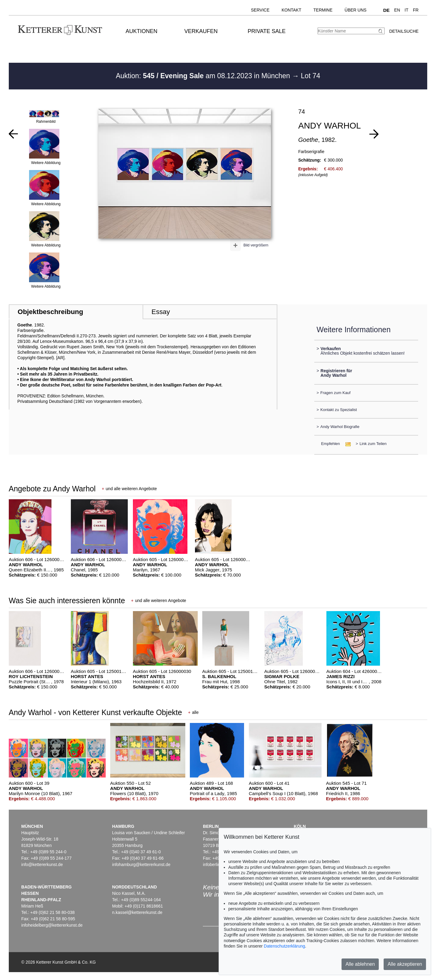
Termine (323, 10)
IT (406, 10)
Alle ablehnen (360, 964)
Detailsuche (404, 31)
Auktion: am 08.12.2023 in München (204, 76)
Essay (161, 312)
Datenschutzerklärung (284, 946)
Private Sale (267, 31)
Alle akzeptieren (405, 964)
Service (260, 10)
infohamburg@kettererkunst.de (141, 865)
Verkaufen (201, 31)
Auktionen (142, 31)
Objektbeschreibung (50, 312)
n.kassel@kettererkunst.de (137, 912)
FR (416, 10)
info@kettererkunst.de (42, 865)
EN (397, 10)
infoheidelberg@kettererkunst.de (52, 925)
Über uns (355, 10)
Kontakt (291, 10)
